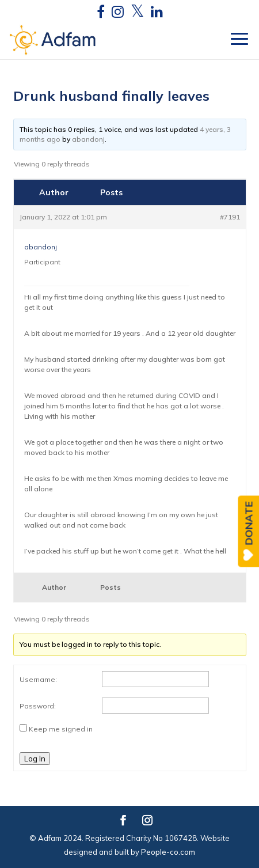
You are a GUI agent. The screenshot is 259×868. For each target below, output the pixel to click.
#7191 (230, 217)
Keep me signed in (61, 729)
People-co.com (168, 852)
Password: (38, 706)
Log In (35, 759)
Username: (38, 679)
